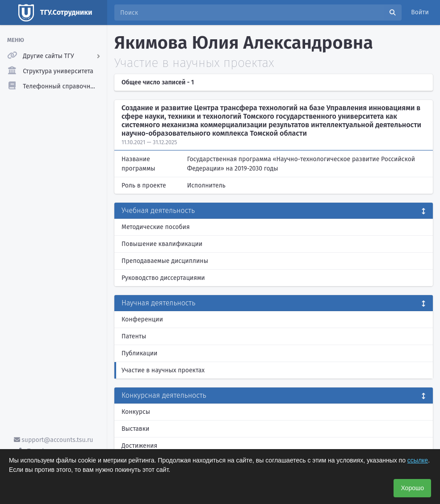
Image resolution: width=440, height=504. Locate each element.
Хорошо (412, 488)
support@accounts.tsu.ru (54, 440)
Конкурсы (136, 412)
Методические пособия (156, 227)
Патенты (134, 336)
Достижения (139, 446)
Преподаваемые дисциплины (165, 261)
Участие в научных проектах (163, 370)
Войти (420, 12)
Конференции (142, 319)
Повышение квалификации (162, 244)
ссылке (418, 460)
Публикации (139, 353)
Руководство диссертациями (163, 278)
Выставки (135, 429)
